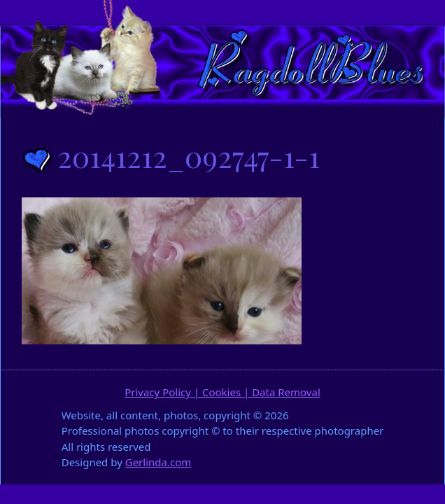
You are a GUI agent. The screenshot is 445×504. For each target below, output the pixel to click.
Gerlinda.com (158, 462)
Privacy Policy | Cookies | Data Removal (222, 392)
